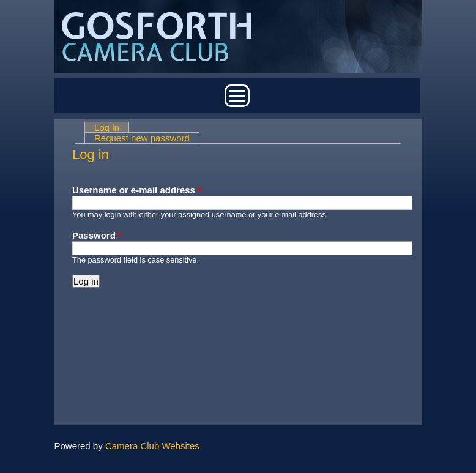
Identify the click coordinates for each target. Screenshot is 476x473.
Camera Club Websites (152, 446)
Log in (112, 128)
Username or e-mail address (137, 190)
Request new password (142, 138)
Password (97, 235)
